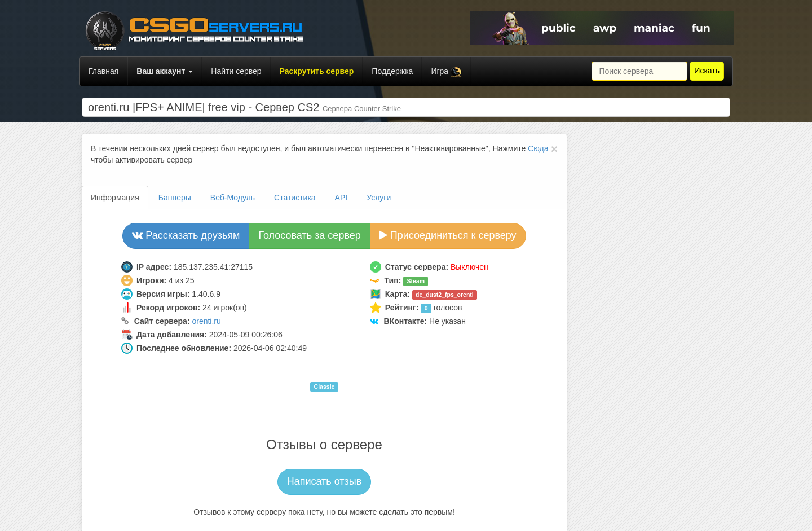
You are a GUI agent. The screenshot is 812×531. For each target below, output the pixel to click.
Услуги (379, 198)
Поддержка (392, 71)
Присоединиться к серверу (448, 235)
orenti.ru (206, 321)
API (341, 198)
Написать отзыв (325, 481)
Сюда (538, 148)
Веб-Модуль (233, 198)
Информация (115, 198)
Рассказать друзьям (186, 235)
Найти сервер (236, 71)
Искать (707, 71)
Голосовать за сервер (309, 235)
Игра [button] (446, 72)
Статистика (295, 198)
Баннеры (175, 198)
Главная (103, 71)
